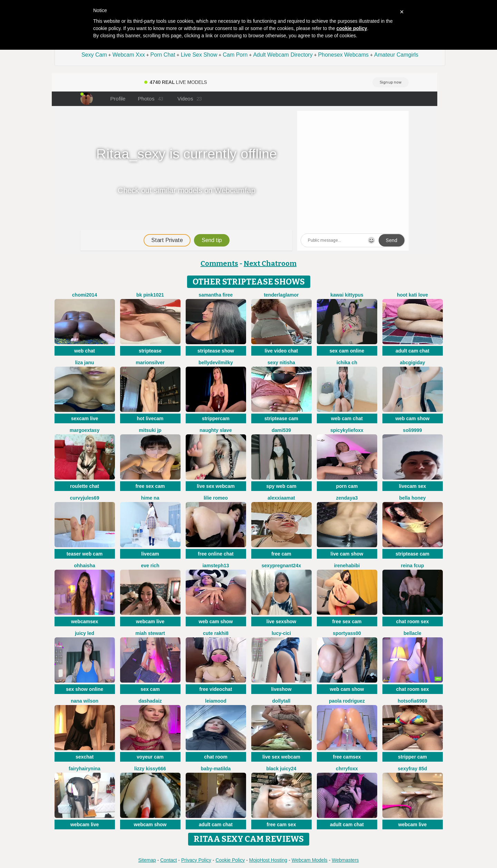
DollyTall (281, 701)
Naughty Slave (216, 430)
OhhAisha (84, 566)
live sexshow (281, 621)
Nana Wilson (85, 701)
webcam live (150, 621)
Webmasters (345, 860)
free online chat (216, 554)
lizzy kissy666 (150, 769)
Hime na (150, 498)
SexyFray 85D (413, 769)
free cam (281, 554)
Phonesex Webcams (343, 55)
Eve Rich (150, 566)
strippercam (216, 418)
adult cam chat (412, 351)
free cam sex (281, 824)
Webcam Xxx (129, 55)
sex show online (85, 689)
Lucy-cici (281, 633)
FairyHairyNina (85, 769)
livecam (150, 554)
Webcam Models (310, 860)
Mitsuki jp (150, 430)
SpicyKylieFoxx (347, 430)
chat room (216, 757)
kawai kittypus (347, 295)
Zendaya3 (347, 498)
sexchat (85, 757)
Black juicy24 (281, 769)
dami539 (281, 430)
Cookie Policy (230, 860)
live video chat (281, 351)
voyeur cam (150, 757)
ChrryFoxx (347, 769)
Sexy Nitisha (281, 363)
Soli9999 (412, 430)
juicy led (85, 633)
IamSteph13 (216, 566)
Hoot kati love (412, 295)
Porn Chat (163, 55)
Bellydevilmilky (216, 363)
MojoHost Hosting (268, 860)
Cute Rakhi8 (216, 633)
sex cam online (347, 351)
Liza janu (84, 363)
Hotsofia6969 (412, 701)
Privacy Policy (196, 860)
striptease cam (281, 418)
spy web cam (281, 486)
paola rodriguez (347, 701)
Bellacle (412, 633)
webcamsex (85, 621)
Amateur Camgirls (396, 55)
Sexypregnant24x (281, 566)
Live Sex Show (199, 55)
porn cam (347, 486)
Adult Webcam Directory (283, 55)
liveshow (281, 689)
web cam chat (347, 418)
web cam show (413, 418)
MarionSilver (150, 363)
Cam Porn (235, 55)
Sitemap (147, 860)
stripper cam (412, 757)
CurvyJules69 (85, 498)
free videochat (216, 689)
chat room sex (413, 621)
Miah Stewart (150, 633)
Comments (219, 263)
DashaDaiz (150, 701)
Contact (168, 860)
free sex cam (150, 486)
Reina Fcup (413, 566)
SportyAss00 (347, 633)
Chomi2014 (85, 295)
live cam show (347, 554)
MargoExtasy (85, 430)
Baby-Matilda (216, 769)
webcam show (150, 824)
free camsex (347, 757)
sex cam (150, 689)
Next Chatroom (270, 263)
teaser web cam (85, 554)
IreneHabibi (347, 566)
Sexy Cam (94, 55)
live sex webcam (216, 486)
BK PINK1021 (150, 295)
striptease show (216, 351)
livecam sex (413, 486)
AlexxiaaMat (281, 498)
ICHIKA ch (347, 363)
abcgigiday (412, 363)
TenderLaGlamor (281, 295)
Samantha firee (216, 295)
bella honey (412, 498)
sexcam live (85, 418)
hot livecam (150, 418)
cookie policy (352, 28)
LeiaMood (216, 701)
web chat (85, 351)
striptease (150, 351)
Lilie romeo (216, 498)
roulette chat (85, 486)
